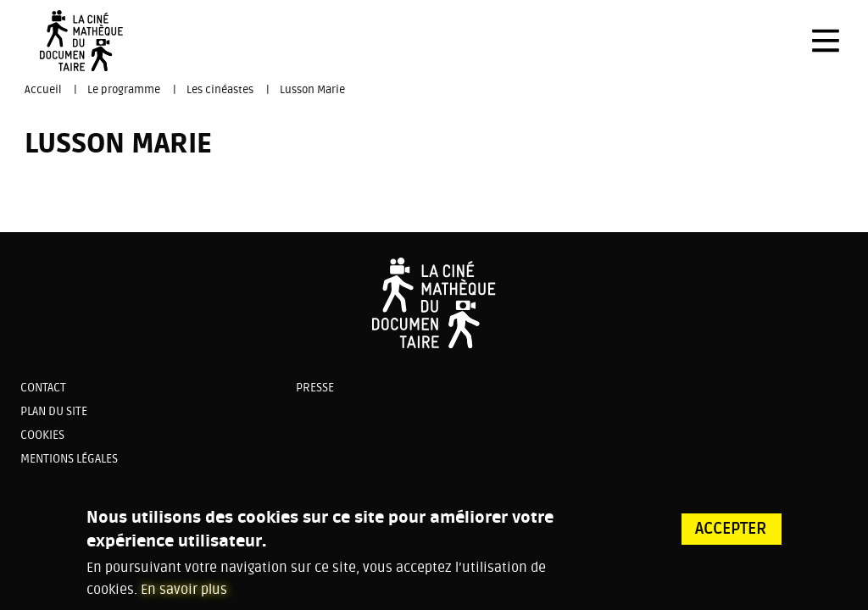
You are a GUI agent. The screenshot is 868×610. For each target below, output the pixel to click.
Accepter (731, 535)
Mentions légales (69, 459)
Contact (43, 388)
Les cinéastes (220, 90)
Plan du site (54, 411)
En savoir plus (184, 596)
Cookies (42, 435)
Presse (315, 388)
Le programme (124, 90)
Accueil (43, 90)
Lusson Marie (312, 90)
